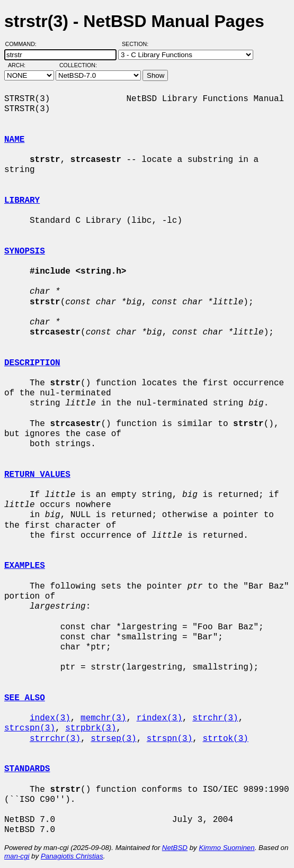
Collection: (78, 65)
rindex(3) (159, 718)
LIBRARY (22, 201)
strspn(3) (170, 739)
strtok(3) (225, 739)
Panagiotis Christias (72, 856)
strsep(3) (113, 739)
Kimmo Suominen (226, 848)
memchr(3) (103, 718)
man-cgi (17, 856)
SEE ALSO (25, 698)
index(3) (50, 718)
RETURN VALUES (37, 475)
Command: (24, 44)
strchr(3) (215, 718)
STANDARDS (27, 769)
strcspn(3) (30, 728)
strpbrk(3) (91, 728)
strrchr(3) (55, 739)
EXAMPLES (25, 566)
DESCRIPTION (32, 363)
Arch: (21, 65)
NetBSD (175, 848)
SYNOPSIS (25, 251)
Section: (137, 44)
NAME (14, 140)
